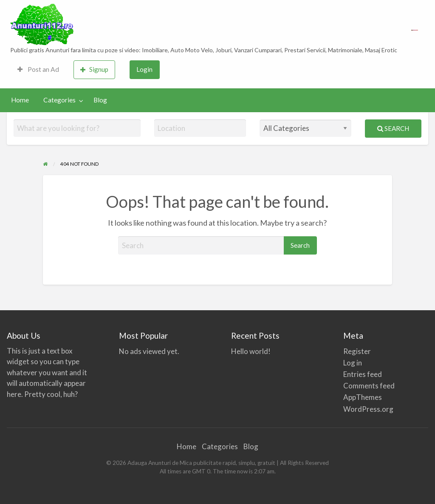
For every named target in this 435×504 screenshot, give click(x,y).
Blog (100, 100)
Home (20, 100)
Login (144, 69)
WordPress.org (368, 409)
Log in (353, 363)
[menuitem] (38, 70)
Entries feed (363, 374)
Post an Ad (38, 69)
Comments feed (369, 386)
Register (357, 351)
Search (393, 128)
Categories (59, 100)
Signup (94, 69)
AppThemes (363, 397)
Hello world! (251, 351)
